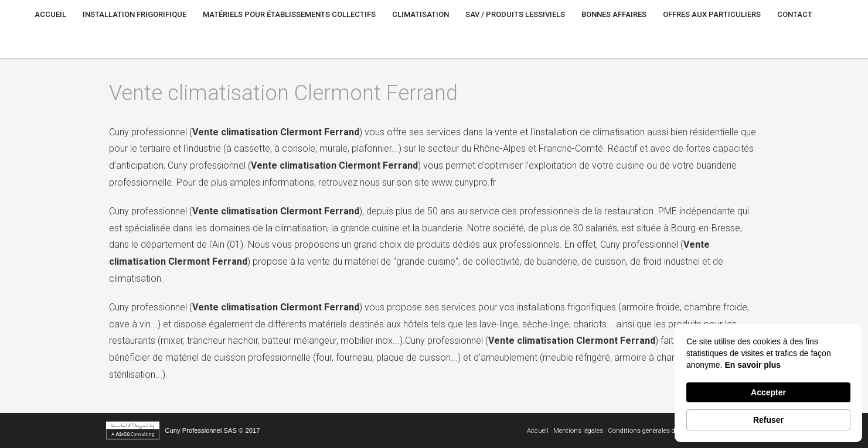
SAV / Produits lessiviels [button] (515, 14)
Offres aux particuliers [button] (712, 14)
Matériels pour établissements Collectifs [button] (289, 14)
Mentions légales (578, 431)
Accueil (50, 14)
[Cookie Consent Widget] (768, 383)
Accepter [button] (768, 392)
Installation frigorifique (135, 14)
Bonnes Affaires (614, 14)
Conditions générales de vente (651, 431)
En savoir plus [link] (753, 365)
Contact (795, 14)
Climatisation (421, 14)
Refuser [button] (768, 420)
